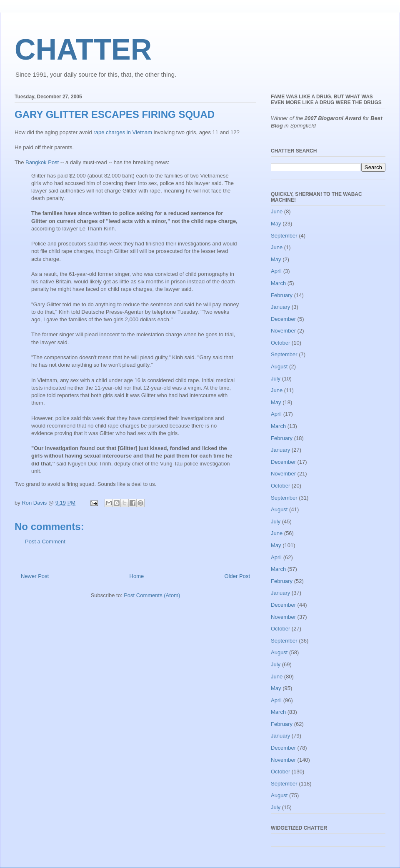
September (284, 236)
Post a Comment (45, 542)
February (282, 295)
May (276, 224)
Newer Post (35, 576)
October (280, 343)
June (277, 211)
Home (137, 576)
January (280, 307)
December (283, 319)
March (278, 283)
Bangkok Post (42, 162)
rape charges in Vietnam (123, 132)
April (276, 271)
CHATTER (83, 50)
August (279, 366)
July (276, 379)
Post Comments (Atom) (152, 595)
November (283, 331)
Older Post (237, 576)
